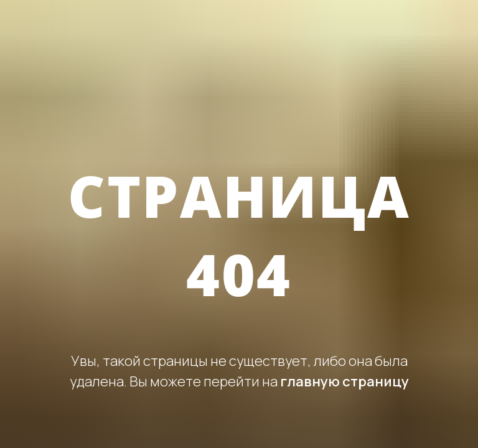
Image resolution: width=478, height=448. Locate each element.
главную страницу (344, 381)
